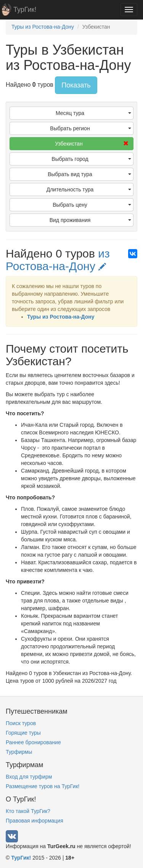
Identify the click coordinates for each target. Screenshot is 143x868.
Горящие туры (23, 733)
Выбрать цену (92, 205)
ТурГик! (25, 10)
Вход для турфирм (29, 777)
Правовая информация (35, 821)
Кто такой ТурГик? (28, 811)
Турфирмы (19, 752)
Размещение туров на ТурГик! (43, 786)
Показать (76, 85)
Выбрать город (91, 159)
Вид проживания (90, 220)
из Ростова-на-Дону (58, 260)
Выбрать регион (91, 128)
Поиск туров (21, 723)
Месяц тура (93, 113)
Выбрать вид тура (89, 174)
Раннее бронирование (33, 742)
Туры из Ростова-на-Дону (61, 317)
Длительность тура (89, 189)
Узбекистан (92, 144)
